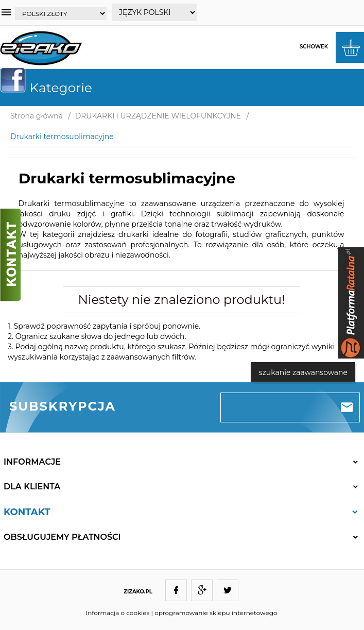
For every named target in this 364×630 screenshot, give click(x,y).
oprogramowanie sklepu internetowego (216, 613)
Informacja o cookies (118, 613)
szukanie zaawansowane (303, 372)
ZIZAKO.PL (138, 592)
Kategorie (50, 88)
